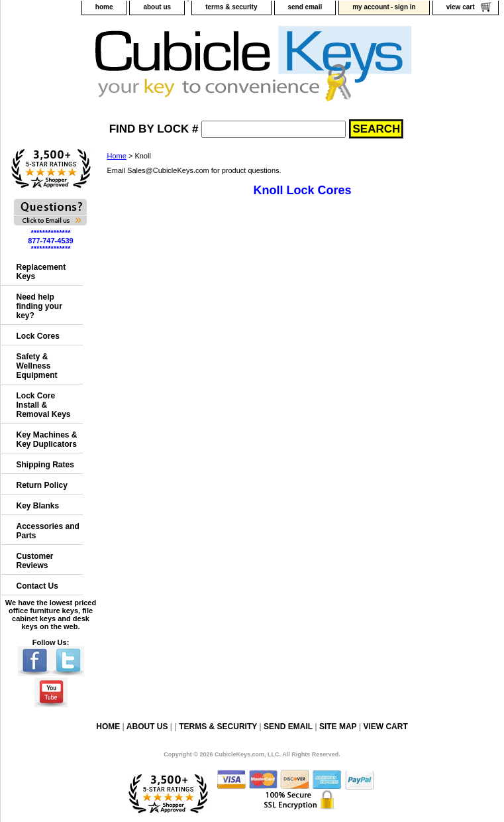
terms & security (231, 7)
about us (157, 7)
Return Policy (42, 485)
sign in (405, 7)
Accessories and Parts (48, 531)
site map (338, 727)
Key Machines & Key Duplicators (47, 440)
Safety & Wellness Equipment (37, 366)
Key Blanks (38, 506)
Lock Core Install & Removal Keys (44, 405)
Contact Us (37, 586)
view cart (461, 7)
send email (305, 7)
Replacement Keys (41, 272)
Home (117, 156)
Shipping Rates (45, 465)
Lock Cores (38, 336)
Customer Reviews (35, 561)
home (104, 7)
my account (371, 7)
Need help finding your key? (39, 306)
